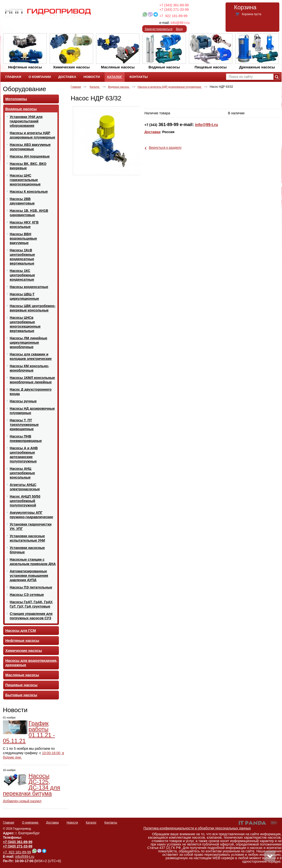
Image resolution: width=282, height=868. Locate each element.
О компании (31, 823)
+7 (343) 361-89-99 (174, 5)
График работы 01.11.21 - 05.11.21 (29, 732)
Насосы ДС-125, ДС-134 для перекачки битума (32, 785)
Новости (15, 710)
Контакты (111, 823)
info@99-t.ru (180, 23)
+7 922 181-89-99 (173, 16)
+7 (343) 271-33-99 (174, 10)
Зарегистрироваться (158, 29)
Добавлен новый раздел (22, 801)
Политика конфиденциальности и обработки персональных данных (197, 828)
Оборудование (25, 89)
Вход (179, 29)
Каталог (114, 77)
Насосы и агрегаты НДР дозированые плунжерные (170, 87)
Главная (76, 87)
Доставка (152, 132)
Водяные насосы (119, 87)
